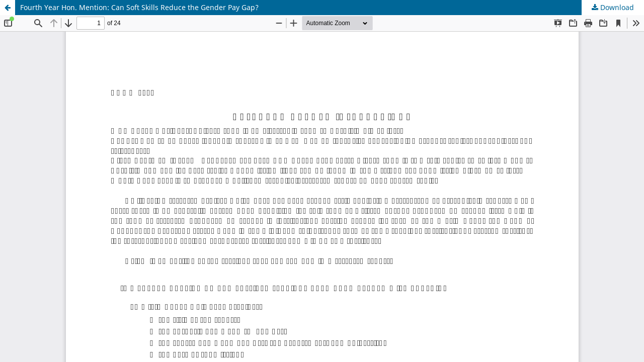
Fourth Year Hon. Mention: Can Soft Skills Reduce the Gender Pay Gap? (139, 7)
